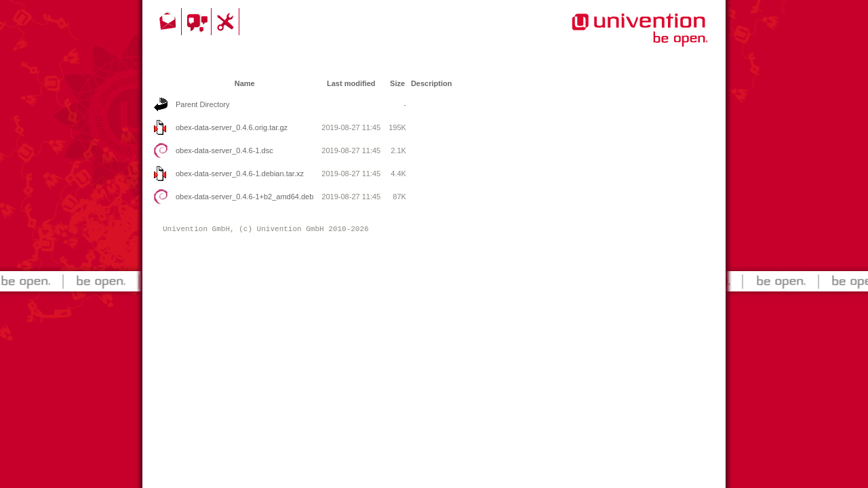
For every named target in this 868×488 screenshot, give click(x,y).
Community (198, 22)
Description (432, 83)
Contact (169, 22)
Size (397, 83)
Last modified (351, 83)
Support (227, 22)
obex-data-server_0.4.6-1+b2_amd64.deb (244, 197)
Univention (612, 37)
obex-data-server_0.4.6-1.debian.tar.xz (240, 174)
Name (245, 83)
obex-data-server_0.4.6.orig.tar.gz (232, 127)
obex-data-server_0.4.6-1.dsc (224, 150)
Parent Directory (202, 104)
